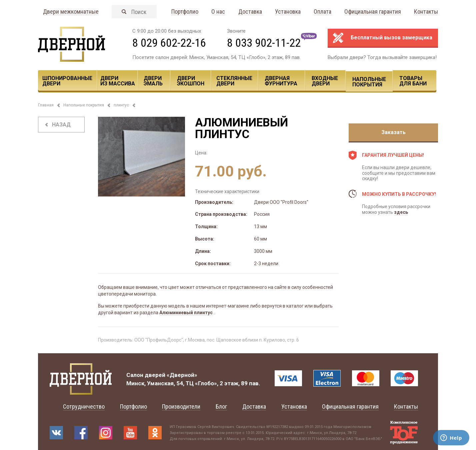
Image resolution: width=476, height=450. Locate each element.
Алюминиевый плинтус (186, 313)
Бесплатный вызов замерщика (391, 38)
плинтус (121, 105)
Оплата (322, 12)
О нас (218, 12)
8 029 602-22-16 (169, 43)
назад (61, 125)
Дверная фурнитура (281, 81)
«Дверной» (182, 375)
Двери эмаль (153, 81)
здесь (401, 212)
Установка (288, 12)
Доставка (250, 12)
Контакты (426, 12)
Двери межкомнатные (71, 12)
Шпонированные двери (67, 81)
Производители (181, 406)
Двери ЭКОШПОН (191, 81)
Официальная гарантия (373, 12)
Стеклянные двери (234, 81)
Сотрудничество (84, 406)
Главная (46, 105)
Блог (221, 406)
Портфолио (185, 12)
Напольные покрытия (369, 82)
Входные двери (325, 81)
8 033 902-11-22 (264, 43)
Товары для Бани (413, 81)
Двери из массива (118, 81)
